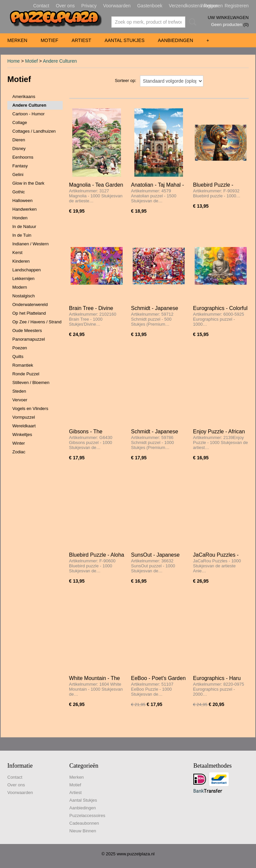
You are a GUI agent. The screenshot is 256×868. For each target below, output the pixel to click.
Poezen (20, 348)
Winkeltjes (22, 434)
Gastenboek (150, 6)
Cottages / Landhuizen (34, 131)
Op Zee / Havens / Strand (37, 322)
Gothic (19, 192)
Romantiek (23, 365)
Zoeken (191, 22)
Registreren (237, 6)
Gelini (18, 174)
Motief (49, 40)
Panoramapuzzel (29, 339)
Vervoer (20, 400)
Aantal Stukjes (125, 40)
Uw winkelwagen (228, 17)
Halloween (22, 200)
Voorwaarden (117, 6)
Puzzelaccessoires (87, 815)
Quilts (18, 356)
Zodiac (19, 452)
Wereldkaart (24, 426)
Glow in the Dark (28, 183)
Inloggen (209, 6)
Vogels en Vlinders (30, 408)
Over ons (65, 6)
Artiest (81, 40)
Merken (17, 40)
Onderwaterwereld (30, 304)
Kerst (17, 252)
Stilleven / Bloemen (31, 382)
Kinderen (21, 261)
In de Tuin (22, 235)
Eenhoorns (23, 157)
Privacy (89, 6)
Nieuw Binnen (83, 831)
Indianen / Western (30, 244)
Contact (41, 6)
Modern (20, 287)
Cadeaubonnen (84, 823)
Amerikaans (24, 96)
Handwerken (24, 209)
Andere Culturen (60, 61)
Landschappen (26, 270)
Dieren (19, 140)
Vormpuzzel (24, 417)
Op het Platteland (29, 313)
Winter (19, 443)
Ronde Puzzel (26, 374)
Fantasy (20, 166)
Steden (19, 391)
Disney (19, 148)
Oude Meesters (27, 330)
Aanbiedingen (175, 40)
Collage (20, 122)
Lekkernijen (23, 278)
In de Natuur (24, 226)
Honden (20, 218)
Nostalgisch (23, 296)
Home (13, 61)
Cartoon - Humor (28, 114)
